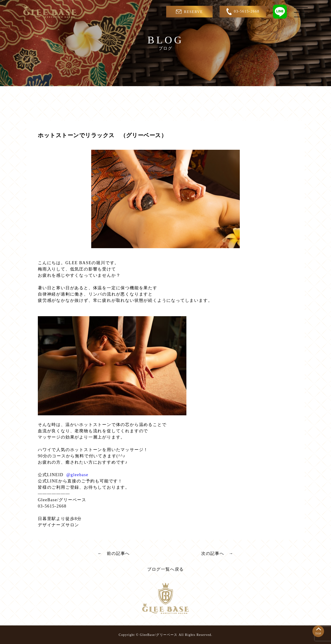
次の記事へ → (217, 553)
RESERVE (189, 12)
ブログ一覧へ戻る (165, 569)
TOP (318, 634)
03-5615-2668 (243, 12)
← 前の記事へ (114, 553)
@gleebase (77, 475)
